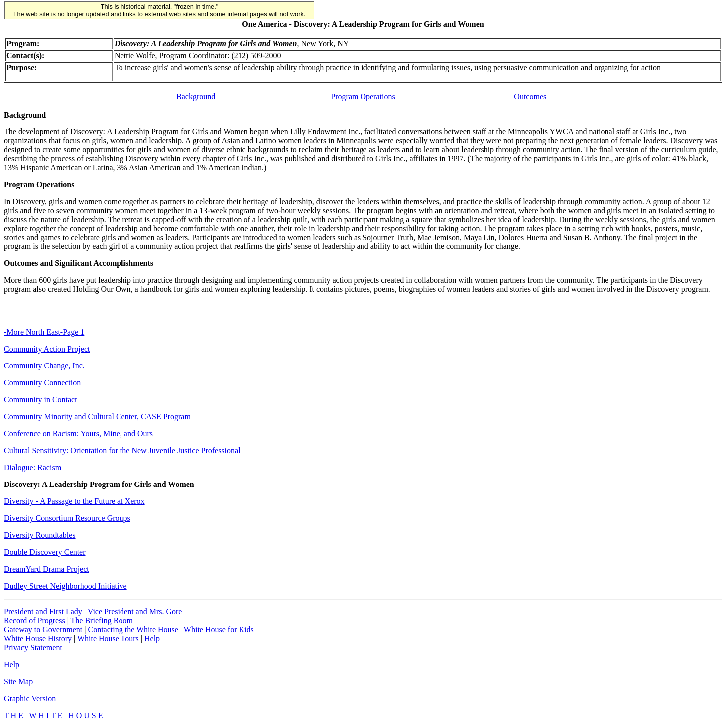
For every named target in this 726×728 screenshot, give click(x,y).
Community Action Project (47, 349)
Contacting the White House (133, 630)
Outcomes (530, 96)
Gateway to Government (43, 630)
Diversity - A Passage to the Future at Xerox (74, 501)
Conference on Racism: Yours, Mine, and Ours (78, 433)
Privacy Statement (33, 648)
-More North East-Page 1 (44, 332)
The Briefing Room (102, 621)
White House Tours (108, 639)
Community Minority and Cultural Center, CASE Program (97, 417)
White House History (38, 639)
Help (152, 639)
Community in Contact (41, 400)
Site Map (18, 681)
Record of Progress (35, 621)
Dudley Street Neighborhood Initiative (65, 586)
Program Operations (363, 96)
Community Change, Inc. (44, 366)
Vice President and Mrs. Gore (135, 612)
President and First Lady (43, 612)
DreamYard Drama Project (47, 569)
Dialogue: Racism (33, 467)
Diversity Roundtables (40, 535)
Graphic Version (30, 698)
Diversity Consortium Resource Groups (67, 518)
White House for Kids (219, 630)
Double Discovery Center (45, 552)
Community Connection (42, 383)
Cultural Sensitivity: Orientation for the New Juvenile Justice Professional (122, 450)
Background (196, 96)
